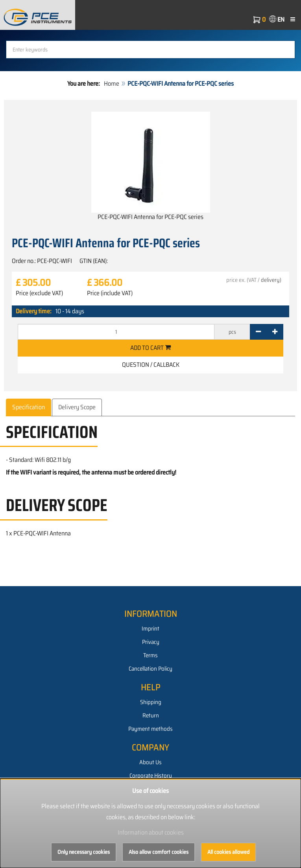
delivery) (271, 280)
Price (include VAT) (110, 293)
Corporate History (151, 776)
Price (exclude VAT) (39, 293)
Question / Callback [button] (151, 365)
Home (112, 84)
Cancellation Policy (150, 669)
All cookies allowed (228, 852)
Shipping (151, 702)
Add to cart (150, 348)
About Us (150, 762)
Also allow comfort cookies (159, 852)
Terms (150, 655)
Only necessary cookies (84, 852)
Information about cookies (151, 832)
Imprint (150, 629)
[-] (258, 332)
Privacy (151, 642)
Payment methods (150, 729)
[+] (275, 332)
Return (151, 715)
